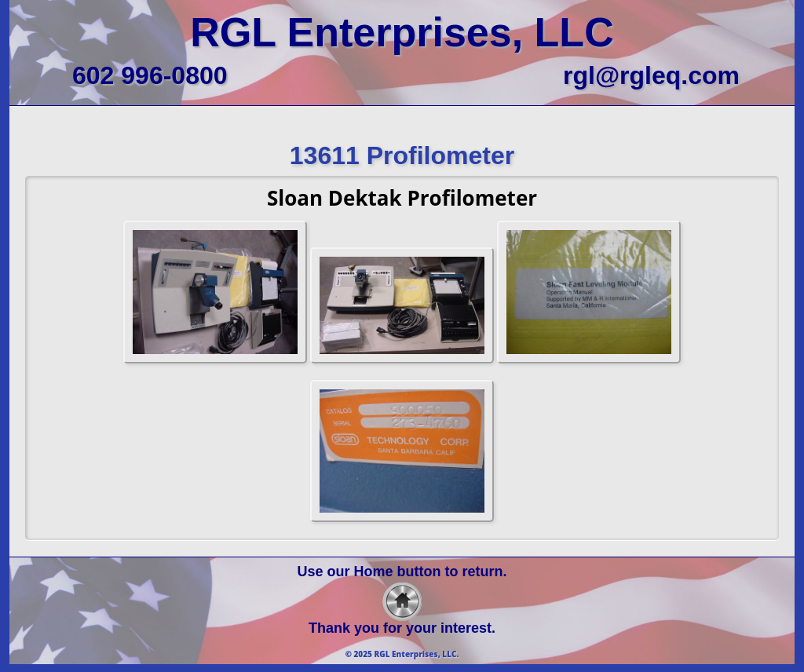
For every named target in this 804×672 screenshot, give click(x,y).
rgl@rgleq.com (651, 75)
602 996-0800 (150, 75)
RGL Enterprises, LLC (402, 32)
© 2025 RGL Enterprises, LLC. (402, 654)
